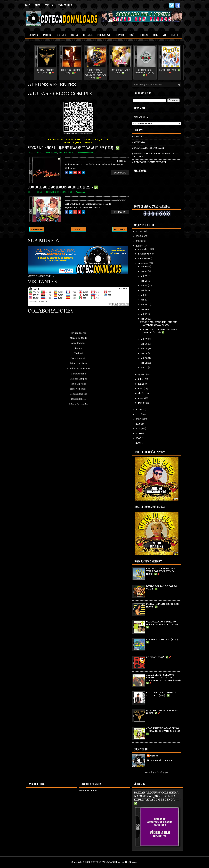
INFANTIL (174, 35)
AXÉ (165, 35)
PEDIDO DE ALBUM (65, 5)
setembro (144, 263)
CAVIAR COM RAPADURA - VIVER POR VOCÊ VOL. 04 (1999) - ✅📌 (160, 571)
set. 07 (144, 339)
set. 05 (144, 349)
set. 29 (144, 271)
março (142, 398)
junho (141, 384)
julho (141, 379)
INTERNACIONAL (104, 35)
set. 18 (144, 300)
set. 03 (144, 358)
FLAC (55, 152)
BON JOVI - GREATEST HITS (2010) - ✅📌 (46, 71)
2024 (138, 241)
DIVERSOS (47, 35)
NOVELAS (74, 35)
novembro (144, 254)
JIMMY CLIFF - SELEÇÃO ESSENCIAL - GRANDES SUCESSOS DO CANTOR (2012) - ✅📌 (164, 679)
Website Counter (88, 791)
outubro (143, 258)
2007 (139, 443)
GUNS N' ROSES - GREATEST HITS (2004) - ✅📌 (145, 73)
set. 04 (144, 353)
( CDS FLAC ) (61, 35)
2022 (138, 410)
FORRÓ (131, 35)
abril (141, 393)
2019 (138, 424)
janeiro (142, 403)
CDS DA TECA (51, 192)
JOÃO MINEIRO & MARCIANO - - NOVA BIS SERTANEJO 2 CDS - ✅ (164, 731)
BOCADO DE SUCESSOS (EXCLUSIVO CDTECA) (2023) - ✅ (63, 187)
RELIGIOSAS (144, 35)
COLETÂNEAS (88, 35)
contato (49, 5)
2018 (138, 429)
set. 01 (144, 368)
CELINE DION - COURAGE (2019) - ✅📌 (71, 71)
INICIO (78, 229)
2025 (138, 236)
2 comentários (82, 192)
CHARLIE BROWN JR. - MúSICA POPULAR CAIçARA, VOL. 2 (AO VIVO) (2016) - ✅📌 (95, 74)
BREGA (156, 35)
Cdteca (154, 756)
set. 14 (144, 309)
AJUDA (138, 137)
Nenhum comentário (86, 152)
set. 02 (144, 363)
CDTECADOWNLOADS (103, 862)
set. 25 (144, 286)
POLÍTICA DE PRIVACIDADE (149, 148)
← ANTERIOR (37, 229)
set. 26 (144, 281)
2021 (138, 414)
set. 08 (144, 319)
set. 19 (144, 295)
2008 (139, 438)
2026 (138, 231)
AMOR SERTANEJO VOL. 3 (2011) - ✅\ (120, 71)
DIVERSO (49, 152)
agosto (142, 374)
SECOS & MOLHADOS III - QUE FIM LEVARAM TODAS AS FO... (159, 323)
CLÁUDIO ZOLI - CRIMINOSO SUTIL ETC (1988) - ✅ (162, 694)
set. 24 (144, 290)
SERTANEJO (119, 35)
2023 (138, 246)
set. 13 (144, 314)
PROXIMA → (120, 229)
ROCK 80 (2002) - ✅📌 (159, 657)
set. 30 (144, 266)
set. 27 (144, 276)
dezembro (144, 249)
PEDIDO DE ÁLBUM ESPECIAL (150, 162)
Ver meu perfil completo (160, 760)
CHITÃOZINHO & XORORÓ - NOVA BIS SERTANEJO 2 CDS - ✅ (163, 625)
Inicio (28, 5)
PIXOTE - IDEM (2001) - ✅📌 (170, 71)
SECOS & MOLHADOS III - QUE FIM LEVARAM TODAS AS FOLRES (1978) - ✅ (74, 148)
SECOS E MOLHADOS (66, 152)
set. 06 (144, 344)
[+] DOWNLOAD (120, 172)
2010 (138, 433)
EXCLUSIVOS (33, 35)
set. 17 (144, 305)
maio (141, 389)
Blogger (164, 772)
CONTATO (140, 142)
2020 (139, 419)
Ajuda (38, 5)
